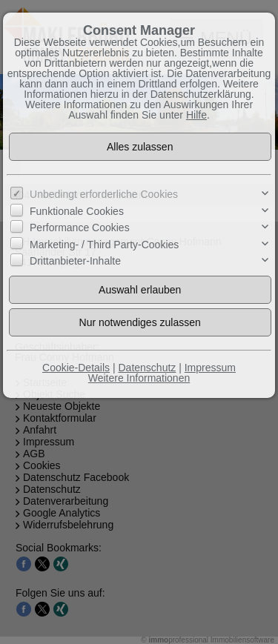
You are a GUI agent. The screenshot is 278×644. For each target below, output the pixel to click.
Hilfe (196, 115)
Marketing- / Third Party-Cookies (104, 244)
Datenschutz (147, 368)
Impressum (210, 368)
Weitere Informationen (139, 378)
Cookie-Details (76, 368)
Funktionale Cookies (77, 211)
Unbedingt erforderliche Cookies (104, 194)
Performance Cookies (80, 228)
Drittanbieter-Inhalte (75, 261)
